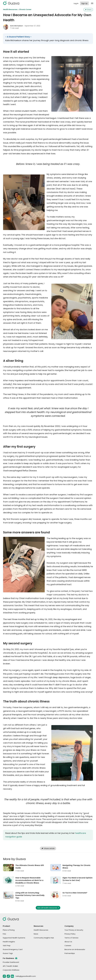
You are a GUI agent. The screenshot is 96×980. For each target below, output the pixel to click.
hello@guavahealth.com (26, 976)
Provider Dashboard (11, 962)
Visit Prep (7, 946)
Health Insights (9, 942)
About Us (68, 942)
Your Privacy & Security (74, 930)
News (36, 934)
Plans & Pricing (9, 930)
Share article (48, 848)
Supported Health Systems (14, 938)
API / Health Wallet (10, 966)
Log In (76, 3)
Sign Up (84, 3)
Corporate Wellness (11, 970)
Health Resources (10, 9)
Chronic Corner (25, 9)
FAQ (4, 934)
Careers (68, 946)
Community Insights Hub (44, 938)
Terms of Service (71, 938)
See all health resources (48, 908)
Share (88, 9)
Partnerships (70, 953)
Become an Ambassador (75, 949)
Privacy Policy (70, 934)
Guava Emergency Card (13, 949)
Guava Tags (8, 953)
